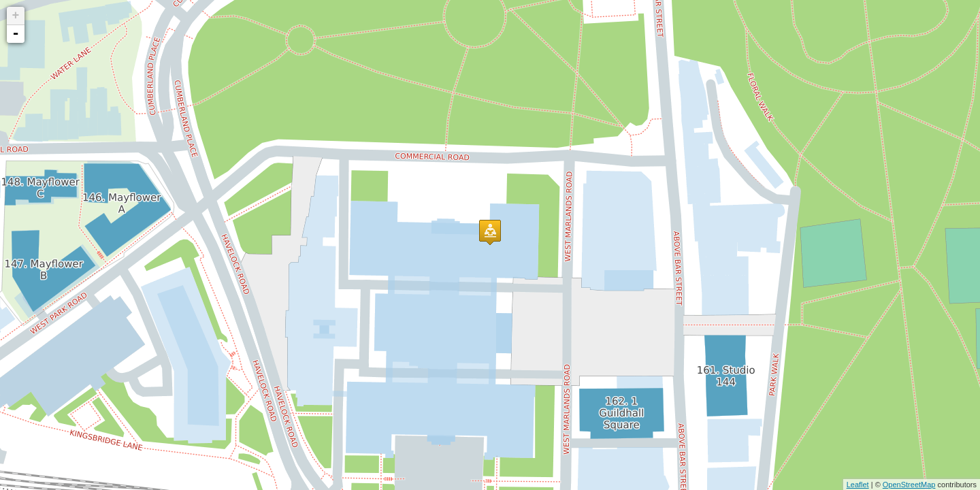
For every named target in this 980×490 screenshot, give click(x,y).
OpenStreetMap (909, 485)
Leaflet (858, 485)
